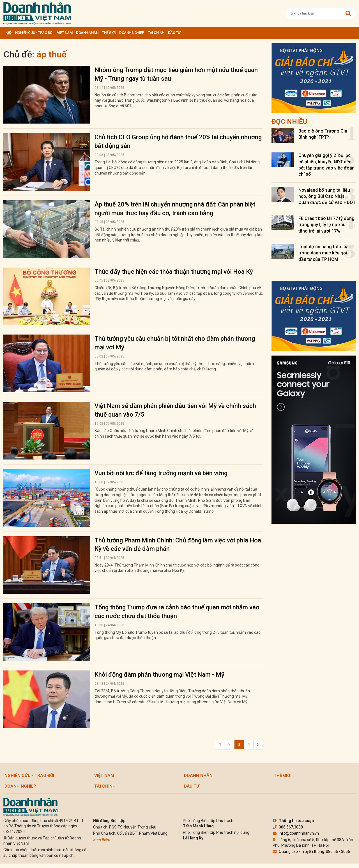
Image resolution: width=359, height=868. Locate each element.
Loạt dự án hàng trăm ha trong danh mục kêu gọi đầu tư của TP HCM (324, 253)
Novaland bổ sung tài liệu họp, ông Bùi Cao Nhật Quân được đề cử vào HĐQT (327, 196)
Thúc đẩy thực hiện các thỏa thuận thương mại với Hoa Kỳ (174, 272)
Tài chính (156, 33)
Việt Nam (65, 33)
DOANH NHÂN (87, 33)
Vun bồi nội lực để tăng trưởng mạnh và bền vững (161, 473)
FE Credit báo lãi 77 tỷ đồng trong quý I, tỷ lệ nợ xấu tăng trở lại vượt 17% (326, 225)
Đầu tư (174, 33)
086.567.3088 (288, 827)
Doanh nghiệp (132, 33)
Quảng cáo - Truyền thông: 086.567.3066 (311, 851)
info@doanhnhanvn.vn (296, 833)
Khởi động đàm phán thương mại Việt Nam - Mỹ (159, 675)
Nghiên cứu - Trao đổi (34, 33)
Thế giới (109, 33)
